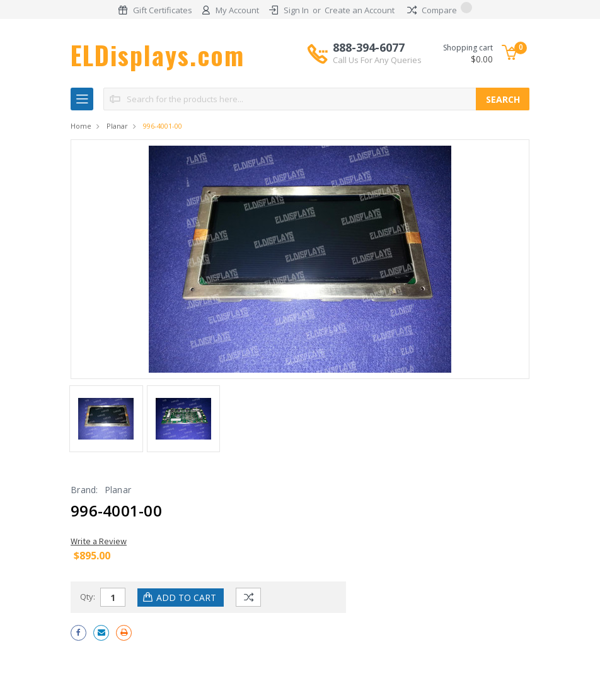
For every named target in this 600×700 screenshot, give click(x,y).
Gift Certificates (163, 10)
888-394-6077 (377, 53)
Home (81, 126)
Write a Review (99, 541)
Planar (117, 126)
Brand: (84, 490)
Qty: (88, 597)
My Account (237, 10)
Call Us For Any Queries (377, 60)
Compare (440, 10)
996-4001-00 (163, 126)
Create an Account (360, 10)
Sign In (296, 10)
